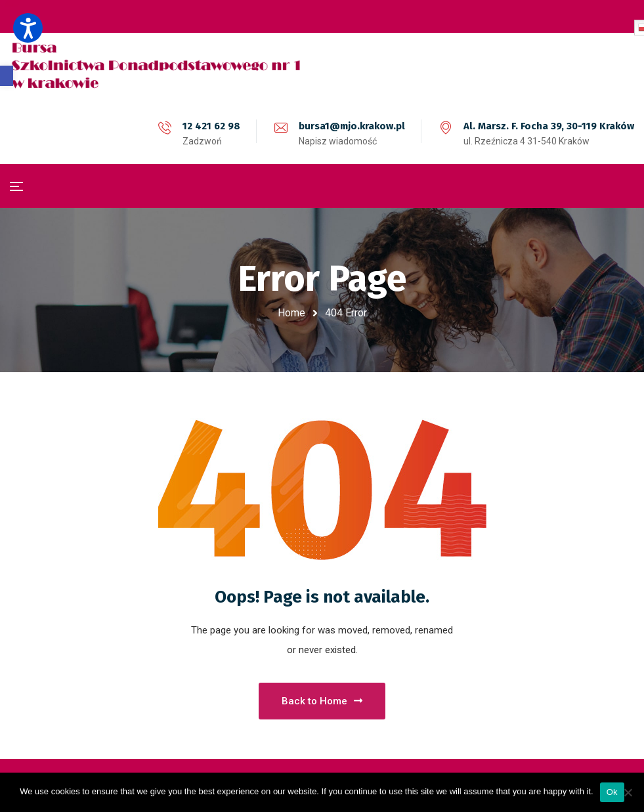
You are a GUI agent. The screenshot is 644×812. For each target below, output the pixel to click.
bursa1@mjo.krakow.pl (352, 126)
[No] (628, 792)
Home (291, 313)
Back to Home (322, 701)
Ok (612, 792)
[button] (7, 76)
